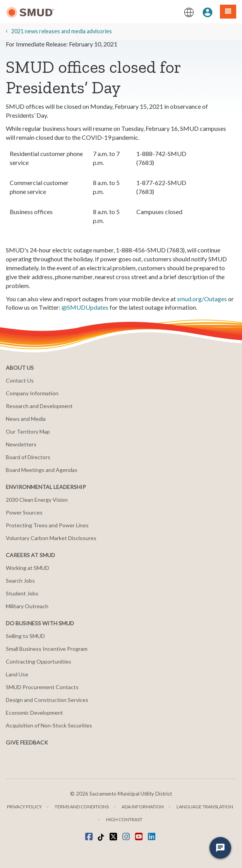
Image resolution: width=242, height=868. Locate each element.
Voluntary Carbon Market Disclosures (51, 538)
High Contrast (124, 819)
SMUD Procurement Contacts (42, 687)
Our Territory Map (28, 431)
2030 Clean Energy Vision (37, 500)
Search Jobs (20, 581)
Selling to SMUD (25, 636)
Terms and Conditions (82, 807)
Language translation (205, 807)
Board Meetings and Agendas (42, 470)
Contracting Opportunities (39, 661)
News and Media (26, 419)
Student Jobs (22, 593)
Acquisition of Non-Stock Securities (49, 725)
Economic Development (34, 713)
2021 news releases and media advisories (62, 31)
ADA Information (143, 807)
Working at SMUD (27, 568)
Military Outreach (27, 606)
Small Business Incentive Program (47, 649)
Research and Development (39, 406)
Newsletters (21, 444)
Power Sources (24, 512)
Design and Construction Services (47, 700)
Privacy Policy (24, 807)
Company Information (32, 393)
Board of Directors (28, 457)
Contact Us (20, 380)
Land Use (17, 674)
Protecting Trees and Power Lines (47, 525)
